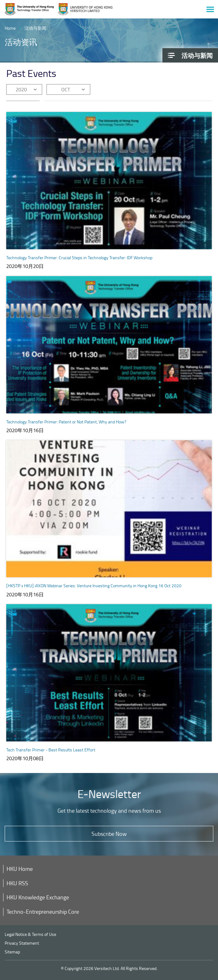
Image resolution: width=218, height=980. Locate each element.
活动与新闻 (35, 28)
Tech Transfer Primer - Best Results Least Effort (51, 750)
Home (10, 28)
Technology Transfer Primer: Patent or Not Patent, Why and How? (66, 422)
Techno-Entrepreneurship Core (43, 912)
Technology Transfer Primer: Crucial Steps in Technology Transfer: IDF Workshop (79, 258)
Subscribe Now (109, 834)
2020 (21, 89)
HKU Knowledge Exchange (38, 897)
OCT (66, 89)
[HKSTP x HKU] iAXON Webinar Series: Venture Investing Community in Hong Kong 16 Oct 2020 (94, 586)
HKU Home (20, 869)
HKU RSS (17, 883)
